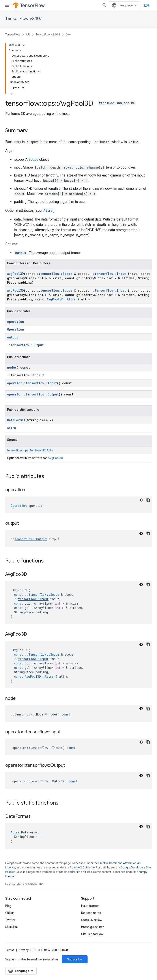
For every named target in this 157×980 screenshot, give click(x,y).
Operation (16, 329)
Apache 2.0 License (82, 867)
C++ (68, 34)
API (28, 34)
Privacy (24, 950)
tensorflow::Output (27, 345)
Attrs (48, 211)
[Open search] (105, 5)
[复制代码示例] (148, 500)
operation (16, 322)
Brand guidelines (93, 927)
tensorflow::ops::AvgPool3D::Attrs (30, 450)
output (13, 337)
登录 (147, 5)
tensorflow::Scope (56, 274)
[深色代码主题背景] (141, 500)
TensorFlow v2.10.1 (24, 19)
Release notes (91, 913)
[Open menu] (7, 5)
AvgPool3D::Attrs (61, 299)
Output (21, 253)
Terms (10, 950)
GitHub (10, 913)
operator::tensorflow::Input (32, 383)
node (11, 367)
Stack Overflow (92, 920)
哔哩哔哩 (11, 927)
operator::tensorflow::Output (33, 394)
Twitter (10, 920)
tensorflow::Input (110, 274)
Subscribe (75, 959)
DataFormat (16, 420)
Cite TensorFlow (92, 934)
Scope (33, 159)
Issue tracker (90, 906)
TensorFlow (13, 34)
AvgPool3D (15, 274)
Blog (8, 906)
